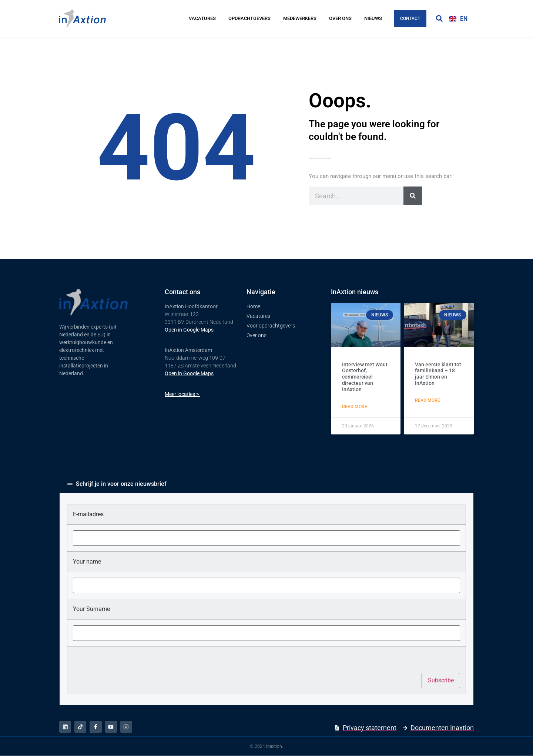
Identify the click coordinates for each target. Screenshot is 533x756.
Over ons (340, 18)
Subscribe (441, 680)
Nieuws (373, 18)
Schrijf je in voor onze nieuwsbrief (121, 484)
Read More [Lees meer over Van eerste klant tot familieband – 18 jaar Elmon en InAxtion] (428, 400)
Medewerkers (300, 18)
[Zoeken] (413, 196)
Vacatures (202, 18)
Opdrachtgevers (249, 18)
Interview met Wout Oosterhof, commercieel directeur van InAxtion (365, 377)
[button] (439, 19)
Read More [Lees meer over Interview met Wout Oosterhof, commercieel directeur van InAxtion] (355, 407)
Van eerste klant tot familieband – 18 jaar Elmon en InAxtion (438, 374)
